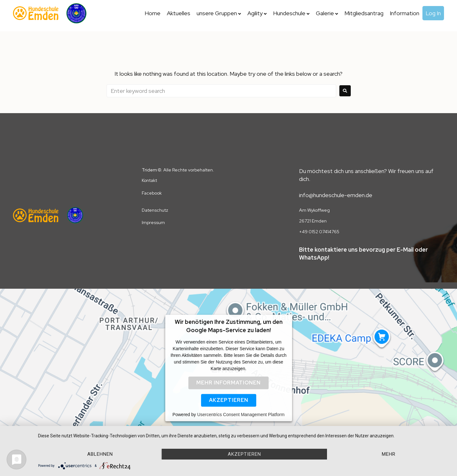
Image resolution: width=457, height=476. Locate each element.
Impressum (153, 222)
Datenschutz (155, 210)
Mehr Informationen (228, 383)
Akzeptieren (229, 400)
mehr (389, 454)
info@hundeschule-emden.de (336, 195)
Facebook (152, 193)
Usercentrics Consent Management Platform (241, 415)
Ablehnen (100, 454)
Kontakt (149, 180)
